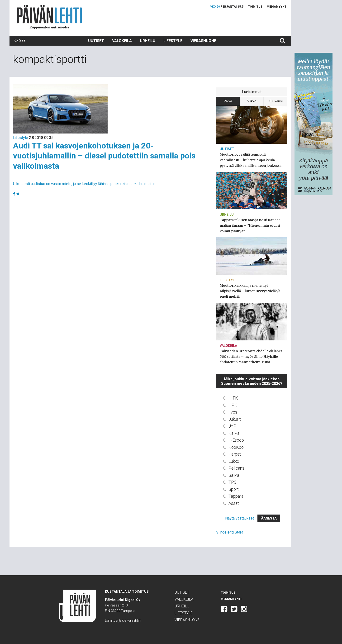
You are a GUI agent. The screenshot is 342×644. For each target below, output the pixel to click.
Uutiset (96, 41)
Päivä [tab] (228, 101)
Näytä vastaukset (240, 518)
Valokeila (122, 41)
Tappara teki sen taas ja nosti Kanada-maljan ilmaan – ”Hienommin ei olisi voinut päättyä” (251, 225)
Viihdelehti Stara (230, 532)
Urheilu (148, 41)
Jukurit (235, 419)
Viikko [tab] (252, 101)
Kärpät (235, 454)
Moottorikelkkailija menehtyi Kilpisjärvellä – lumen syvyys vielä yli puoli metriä (250, 291)
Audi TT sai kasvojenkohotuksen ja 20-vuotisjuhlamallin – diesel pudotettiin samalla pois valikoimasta (104, 156)
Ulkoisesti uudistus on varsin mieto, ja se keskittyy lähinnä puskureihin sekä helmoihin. (85, 184)
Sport (234, 489)
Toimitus (255, 7)
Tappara (236, 496)
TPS (233, 482)
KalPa (234, 433)
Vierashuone (203, 41)
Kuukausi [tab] (276, 101)
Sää (20, 41)
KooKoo (236, 447)
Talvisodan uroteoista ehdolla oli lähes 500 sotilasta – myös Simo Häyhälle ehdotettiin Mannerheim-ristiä (251, 357)
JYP (232, 426)
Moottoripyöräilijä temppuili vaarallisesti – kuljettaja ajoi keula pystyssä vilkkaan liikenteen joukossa (251, 160)
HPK (233, 405)
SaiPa (234, 475)
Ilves (233, 412)
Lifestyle (173, 41)
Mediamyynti (277, 7)
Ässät (234, 503)
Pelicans (236, 468)
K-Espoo (236, 440)
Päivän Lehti (49, 17)
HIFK (233, 398)
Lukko (234, 461)
